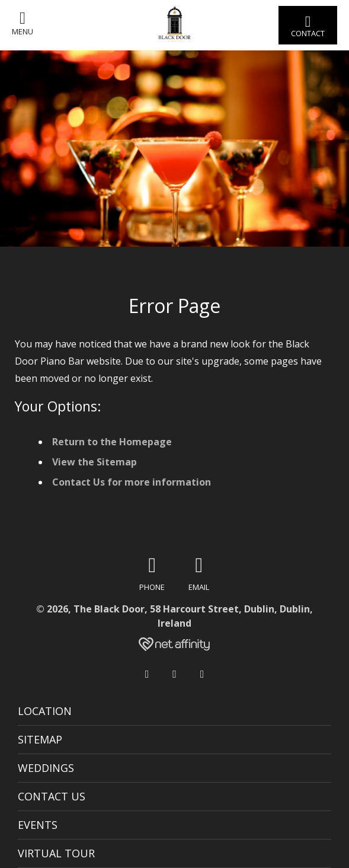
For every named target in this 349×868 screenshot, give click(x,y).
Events (38, 825)
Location (45, 711)
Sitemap (40, 739)
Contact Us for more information (132, 482)
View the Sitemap (95, 462)
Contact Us (52, 796)
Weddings (46, 768)
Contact (308, 26)
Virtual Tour (56, 853)
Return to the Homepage (112, 442)
